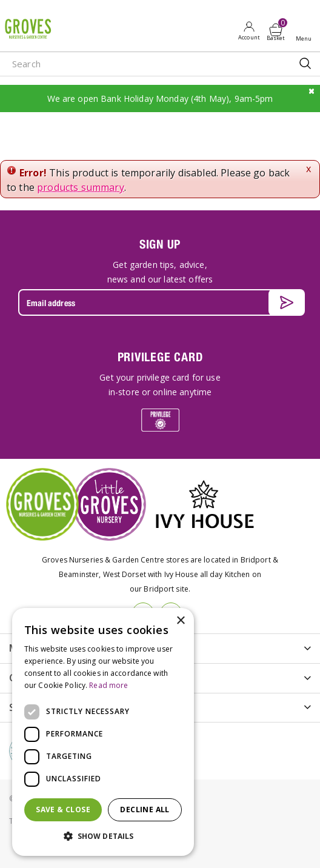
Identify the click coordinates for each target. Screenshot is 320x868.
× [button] (180, 621)
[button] (103, 836)
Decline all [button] (145, 810)
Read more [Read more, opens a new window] (108, 685)
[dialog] (103, 732)
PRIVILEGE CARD (160, 357)
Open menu (306, 31)
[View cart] (276, 30)
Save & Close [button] (63, 810)
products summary (81, 187)
